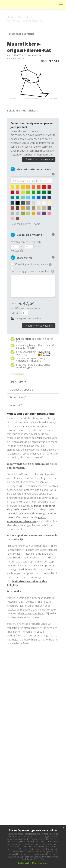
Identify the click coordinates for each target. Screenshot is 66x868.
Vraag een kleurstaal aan (26, 319)
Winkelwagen (45, 4)
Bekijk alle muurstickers (22, 111)
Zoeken (53, 4)
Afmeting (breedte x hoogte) (26, 242)
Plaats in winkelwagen (40, 159)
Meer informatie (40, 863)
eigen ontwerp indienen (31, 613)
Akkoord (23, 863)
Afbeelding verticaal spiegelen (33, 264)
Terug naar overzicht (21, 34)
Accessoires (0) (18, 397)
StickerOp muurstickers (15, 7)
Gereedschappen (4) (21, 390)
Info (37, 4)
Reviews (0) (16, 405)
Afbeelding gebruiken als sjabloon (33, 271)
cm (37, 246)
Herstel (17, 251)
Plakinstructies (18, 382)
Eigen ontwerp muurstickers (31, 359)
